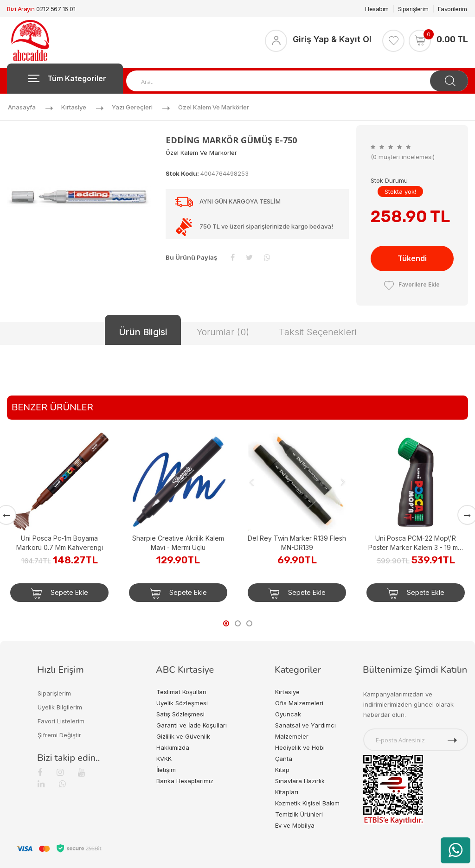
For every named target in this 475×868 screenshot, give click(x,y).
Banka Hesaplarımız (185, 781)
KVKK (164, 759)
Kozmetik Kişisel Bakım (307, 803)
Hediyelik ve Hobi (300, 747)
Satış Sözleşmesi (180, 714)
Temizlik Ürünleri (299, 814)
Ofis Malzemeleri (299, 703)
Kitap (282, 770)
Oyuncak (288, 714)
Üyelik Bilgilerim (60, 707)
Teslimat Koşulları (181, 692)
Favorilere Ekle (412, 284)
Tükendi (412, 258)
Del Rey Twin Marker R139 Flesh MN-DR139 (297, 543)
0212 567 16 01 (56, 9)
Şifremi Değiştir (59, 735)
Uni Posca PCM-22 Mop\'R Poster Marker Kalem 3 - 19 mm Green (416, 543)
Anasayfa (22, 107)
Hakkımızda (173, 747)
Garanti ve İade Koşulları (192, 725)
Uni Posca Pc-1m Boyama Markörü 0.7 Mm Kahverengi (60, 543)
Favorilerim (453, 9)
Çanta (284, 759)
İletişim (166, 770)
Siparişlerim (413, 9)
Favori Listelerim (61, 721)
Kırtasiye (74, 107)
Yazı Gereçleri (132, 107)
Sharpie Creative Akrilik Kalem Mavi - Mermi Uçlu (178, 543)
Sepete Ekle (60, 594)
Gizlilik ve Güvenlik (183, 736)
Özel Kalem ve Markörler (214, 107)
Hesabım (377, 9)
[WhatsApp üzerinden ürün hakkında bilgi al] (456, 850)
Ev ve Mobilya (295, 825)
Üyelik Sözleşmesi (182, 703)
